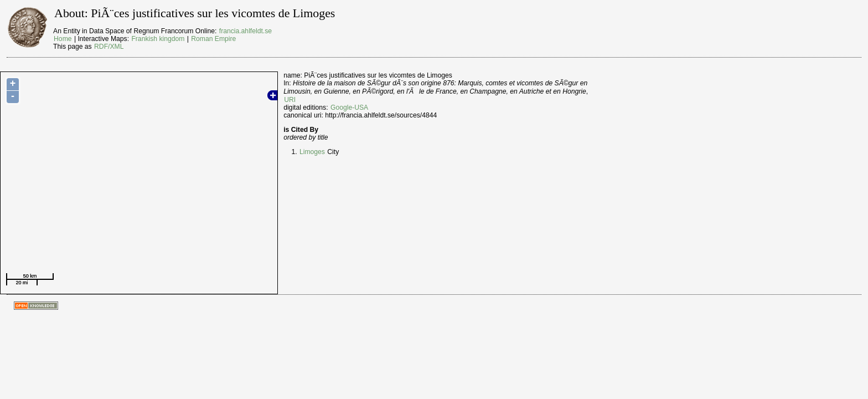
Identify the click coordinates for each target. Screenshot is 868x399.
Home (63, 39)
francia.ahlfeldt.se (246, 31)
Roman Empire (213, 39)
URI (290, 100)
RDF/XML (109, 47)
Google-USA (349, 108)
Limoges (312, 152)
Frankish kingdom (158, 39)
